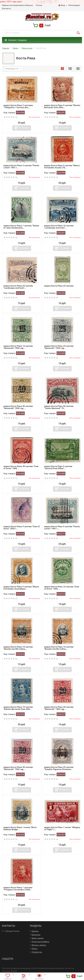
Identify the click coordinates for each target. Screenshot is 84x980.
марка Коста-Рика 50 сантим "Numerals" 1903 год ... (18, 768)
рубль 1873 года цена (11, 2)
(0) (10, 117)
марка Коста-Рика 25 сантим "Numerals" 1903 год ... (59, 347)
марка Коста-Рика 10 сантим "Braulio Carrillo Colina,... (18, 648)
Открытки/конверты (40, 942)
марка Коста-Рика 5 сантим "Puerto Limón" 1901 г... (21, 167)
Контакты (6, 8)
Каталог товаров (16, 40)
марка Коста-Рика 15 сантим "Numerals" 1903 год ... (18, 347)
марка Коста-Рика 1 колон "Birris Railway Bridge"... (20, 828)
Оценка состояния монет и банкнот (18, 5)
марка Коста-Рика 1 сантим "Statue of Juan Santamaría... (21, 227)
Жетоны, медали (39, 945)
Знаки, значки (38, 938)
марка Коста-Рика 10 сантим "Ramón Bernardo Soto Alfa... (18, 708)
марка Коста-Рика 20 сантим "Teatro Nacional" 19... (59, 407)
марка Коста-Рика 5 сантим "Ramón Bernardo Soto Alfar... (62, 106)
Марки (34, 949)
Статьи (39, 5)
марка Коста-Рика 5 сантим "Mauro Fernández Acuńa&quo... (21, 588)
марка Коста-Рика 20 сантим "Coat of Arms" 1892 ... (21, 467)
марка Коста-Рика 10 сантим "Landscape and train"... (59, 227)
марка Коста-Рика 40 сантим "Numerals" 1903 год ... (18, 407)
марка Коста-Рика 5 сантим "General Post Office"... (58, 467)
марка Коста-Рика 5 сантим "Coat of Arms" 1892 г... (22, 528)
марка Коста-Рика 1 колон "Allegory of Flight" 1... (62, 828)
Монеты (35, 931)
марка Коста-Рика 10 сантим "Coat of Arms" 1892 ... (62, 588)
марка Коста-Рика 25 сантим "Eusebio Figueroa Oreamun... (59, 768)
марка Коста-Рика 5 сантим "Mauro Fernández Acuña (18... (62, 167)
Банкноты (36, 935)
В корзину (24, 128)
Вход (62, 5)
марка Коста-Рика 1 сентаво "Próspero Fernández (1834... (18, 889)
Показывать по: (12, 69)
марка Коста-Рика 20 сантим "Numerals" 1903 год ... (59, 708)
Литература (37, 952)
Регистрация (74, 5)
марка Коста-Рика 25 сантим (59, 286)
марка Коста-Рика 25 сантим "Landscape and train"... (18, 287)
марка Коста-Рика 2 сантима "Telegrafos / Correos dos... (18, 106)
